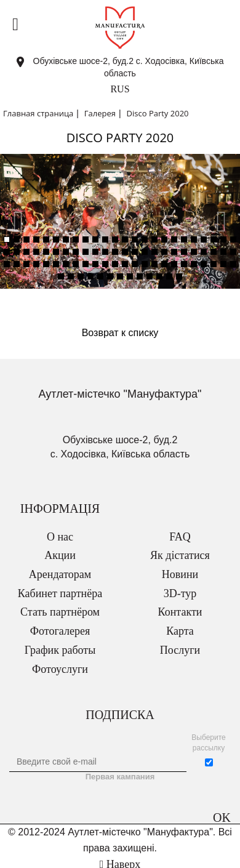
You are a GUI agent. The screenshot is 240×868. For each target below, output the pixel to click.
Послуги (180, 650)
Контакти (180, 612)
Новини (180, 574)
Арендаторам (60, 574)
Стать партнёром (60, 612)
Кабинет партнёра (60, 593)
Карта (180, 631)
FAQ (180, 537)
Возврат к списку (120, 333)
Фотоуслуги (60, 669)
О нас (60, 537)
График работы (60, 650)
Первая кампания (120, 777)
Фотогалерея (60, 631)
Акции (60, 555)
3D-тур (180, 593)
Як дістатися (180, 555)
